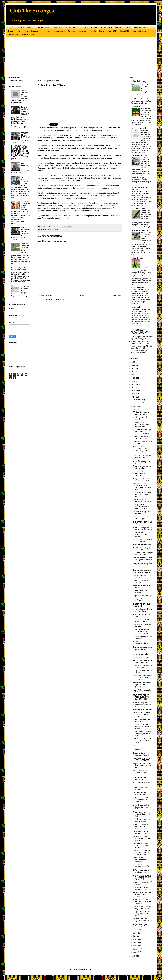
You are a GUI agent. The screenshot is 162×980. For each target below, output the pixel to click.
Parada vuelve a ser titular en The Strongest (142, 661)
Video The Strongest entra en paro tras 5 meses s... (143, 528)
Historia (20, 31)
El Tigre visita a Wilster (141, 654)
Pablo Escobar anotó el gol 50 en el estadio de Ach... (143, 565)
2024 (134, 365)
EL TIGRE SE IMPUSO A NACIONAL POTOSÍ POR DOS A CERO (142, 431)
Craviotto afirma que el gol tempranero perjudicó (142, 571)
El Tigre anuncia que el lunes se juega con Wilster (141, 748)
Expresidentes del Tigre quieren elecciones (141, 832)
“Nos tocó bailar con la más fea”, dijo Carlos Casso (143, 501)
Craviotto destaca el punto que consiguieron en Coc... (142, 649)
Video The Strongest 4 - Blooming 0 (142, 581)
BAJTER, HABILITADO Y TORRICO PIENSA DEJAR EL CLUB (142, 714)
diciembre (137, 400)
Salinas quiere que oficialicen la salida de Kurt (142, 814)
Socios (102, 31)
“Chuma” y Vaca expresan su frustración (142, 666)
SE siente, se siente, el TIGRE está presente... (139, 352)
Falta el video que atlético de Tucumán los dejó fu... (141, 347)
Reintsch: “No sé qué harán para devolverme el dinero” (142, 727)
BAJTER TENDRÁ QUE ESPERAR (142, 605)
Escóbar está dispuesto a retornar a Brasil (142, 467)
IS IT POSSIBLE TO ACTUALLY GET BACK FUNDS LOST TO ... (140, 332)
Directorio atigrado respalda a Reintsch (141, 754)
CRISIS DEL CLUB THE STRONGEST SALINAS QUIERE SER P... (143, 853)
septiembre (138, 409)
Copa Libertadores (72, 27)
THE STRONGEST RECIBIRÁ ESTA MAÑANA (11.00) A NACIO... (141, 450)
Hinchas (10, 31)
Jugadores (72, 31)
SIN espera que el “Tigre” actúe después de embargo (142, 800)
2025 (134, 362)
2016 (134, 391)
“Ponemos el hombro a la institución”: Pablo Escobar (142, 846)
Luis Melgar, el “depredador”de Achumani (140, 473)
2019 (134, 381)
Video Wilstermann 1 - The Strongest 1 (143, 638)
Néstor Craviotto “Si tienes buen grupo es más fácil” (143, 559)
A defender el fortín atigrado (140, 592)
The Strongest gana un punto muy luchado (141, 643)
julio (135, 933)
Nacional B (136, 107)
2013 (134, 956)
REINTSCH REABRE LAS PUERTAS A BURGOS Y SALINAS (143, 741)
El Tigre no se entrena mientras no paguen (141, 871)
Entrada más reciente (46, 296)
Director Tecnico (106, 27)
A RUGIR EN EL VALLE (142, 657)
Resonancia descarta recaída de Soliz (141, 888)
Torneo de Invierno (139, 31)
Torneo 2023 (125, 31)
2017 (134, 387)
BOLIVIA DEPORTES (139, 156)
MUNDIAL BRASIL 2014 (140, 230)
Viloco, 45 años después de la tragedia (142, 457)
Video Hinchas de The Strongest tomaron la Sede (141, 807)
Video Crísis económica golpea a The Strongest (142, 462)
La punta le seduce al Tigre (143, 596)
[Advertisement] (79, 57)
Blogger (88, 969)
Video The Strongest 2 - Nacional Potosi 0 (142, 437)
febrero (136, 949)
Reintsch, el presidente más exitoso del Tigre (20, 269)
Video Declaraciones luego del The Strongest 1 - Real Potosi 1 (21, 168)
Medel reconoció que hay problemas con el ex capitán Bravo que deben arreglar (141, 266)
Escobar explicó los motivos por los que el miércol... (142, 838)
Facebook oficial (17, 81)
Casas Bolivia (137, 307)
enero (136, 952)
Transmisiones (13, 35)
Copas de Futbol (138, 288)
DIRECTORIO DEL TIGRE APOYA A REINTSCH (143, 759)
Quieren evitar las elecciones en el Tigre (142, 794)
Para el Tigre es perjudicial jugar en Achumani (143, 540)
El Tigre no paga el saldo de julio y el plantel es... (142, 620)
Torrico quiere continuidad (142, 709)
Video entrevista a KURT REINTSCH (142, 720)
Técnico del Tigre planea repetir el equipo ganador (142, 685)
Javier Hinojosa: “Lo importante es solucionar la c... (143, 772)
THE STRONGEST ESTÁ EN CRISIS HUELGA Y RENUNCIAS (142, 877)
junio (135, 936)
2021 (134, 375)
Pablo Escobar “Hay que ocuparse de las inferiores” (142, 894)
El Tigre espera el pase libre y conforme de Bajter (141, 914)
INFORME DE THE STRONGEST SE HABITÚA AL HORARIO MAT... (143, 486)
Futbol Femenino (140, 27)
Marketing (83, 31)
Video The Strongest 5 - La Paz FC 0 (25, 246)
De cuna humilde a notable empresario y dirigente (26, 111)
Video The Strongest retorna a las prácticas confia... (142, 826)
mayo (136, 939)
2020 (134, 378)
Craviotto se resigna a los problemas (142, 513)
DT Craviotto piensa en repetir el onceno (141, 413)
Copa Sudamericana (89, 27)
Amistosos (11, 27)
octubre (136, 406)
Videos (34, 35)
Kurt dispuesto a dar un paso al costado (141, 820)
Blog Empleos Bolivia (140, 128)
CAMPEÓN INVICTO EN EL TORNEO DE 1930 (25, 180)
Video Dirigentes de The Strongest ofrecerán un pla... (142, 704)
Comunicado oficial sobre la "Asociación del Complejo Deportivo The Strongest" (21, 291)
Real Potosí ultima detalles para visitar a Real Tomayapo (146, 87)
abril (135, 943)
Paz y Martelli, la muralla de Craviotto (142, 691)
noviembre (137, 403)
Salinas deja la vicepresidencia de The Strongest (142, 860)
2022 (134, 372)
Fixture (128, 27)
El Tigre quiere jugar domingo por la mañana (142, 925)
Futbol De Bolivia (138, 81)
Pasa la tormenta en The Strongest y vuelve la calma (142, 734)
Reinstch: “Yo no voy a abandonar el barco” (141, 866)
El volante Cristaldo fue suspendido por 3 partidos (141, 534)
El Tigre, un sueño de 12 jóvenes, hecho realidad (25, 205)
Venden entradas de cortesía (140, 418)
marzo (136, 946)
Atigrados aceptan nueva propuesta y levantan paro (142, 494)
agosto (136, 930)
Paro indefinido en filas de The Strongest (142, 518)
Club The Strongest (33, 11)
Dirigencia (119, 27)
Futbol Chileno (137, 258)
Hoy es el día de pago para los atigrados (143, 549)
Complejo (31, 27)
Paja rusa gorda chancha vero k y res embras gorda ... (142, 338)
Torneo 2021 (112, 31)
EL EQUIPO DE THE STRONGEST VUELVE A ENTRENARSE (142, 507)
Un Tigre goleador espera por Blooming (142, 600)
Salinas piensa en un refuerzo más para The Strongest (142, 901)
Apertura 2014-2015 (52, 230)
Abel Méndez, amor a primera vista (141, 778)
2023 (134, 368)
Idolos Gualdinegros (33, 31)
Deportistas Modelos (139, 209)
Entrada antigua (116, 296)
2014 (134, 397)
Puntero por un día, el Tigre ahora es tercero (143, 554)
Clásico (21, 27)
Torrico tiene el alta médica (143, 544)
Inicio (82, 296)
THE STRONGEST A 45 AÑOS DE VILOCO (142, 479)
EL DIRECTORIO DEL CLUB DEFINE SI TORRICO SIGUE (141, 632)
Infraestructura (59, 31)
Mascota (93, 31)
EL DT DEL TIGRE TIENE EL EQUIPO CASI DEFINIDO (142, 678)
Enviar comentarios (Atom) (57, 299)
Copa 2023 (58, 27)
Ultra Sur (25, 35)
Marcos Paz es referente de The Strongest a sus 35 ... (142, 765)
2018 (134, 384)
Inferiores (47, 31)
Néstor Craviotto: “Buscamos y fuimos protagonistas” (141, 424)
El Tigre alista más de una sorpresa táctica (142, 610)
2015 (134, 394)
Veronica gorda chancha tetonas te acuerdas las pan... (142, 342)
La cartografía (146, 211)
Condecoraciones (44, 27)
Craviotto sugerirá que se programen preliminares (142, 908)
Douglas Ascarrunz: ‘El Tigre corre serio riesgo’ (142, 920)
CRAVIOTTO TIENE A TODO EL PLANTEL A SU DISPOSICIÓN (142, 697)
